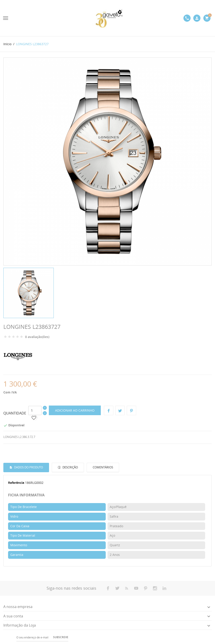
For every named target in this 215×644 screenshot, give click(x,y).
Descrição (70, 467)
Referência (16, 483)
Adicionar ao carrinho (75, 410)
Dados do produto (28, 467)
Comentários (103, 467)
